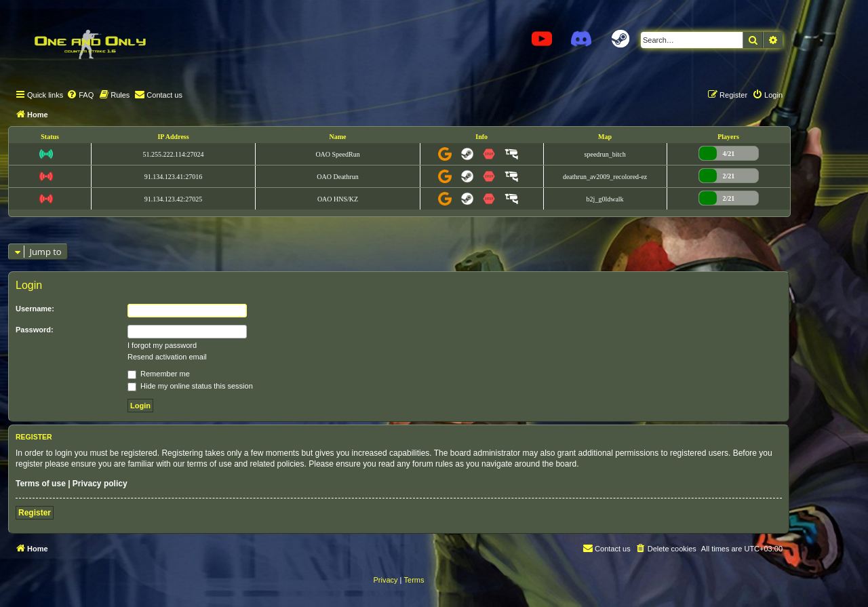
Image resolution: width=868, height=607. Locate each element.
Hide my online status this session (190, 386)
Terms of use (41, 484)
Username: (35, 309)
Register (35, 513)
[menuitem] (80, 95)
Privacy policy (100, 484)
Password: (35, 330)
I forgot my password (162, 345)
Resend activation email (167, 357)
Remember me (159, 374)
